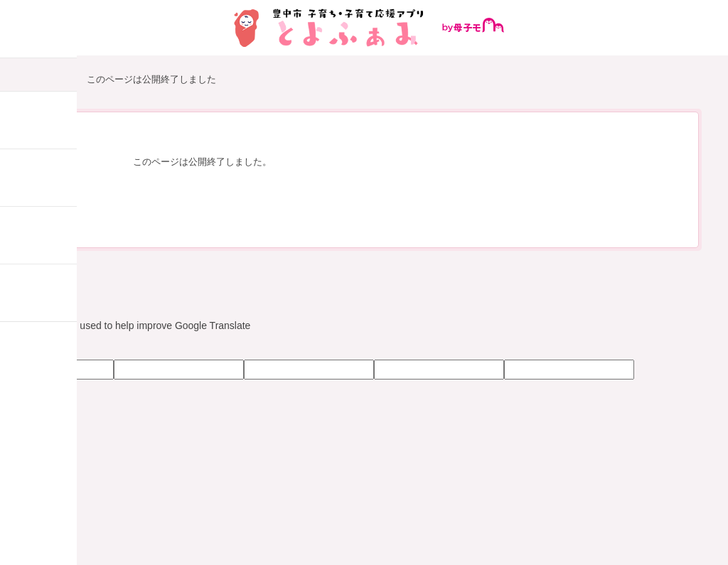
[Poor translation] (52, 348)
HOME (51, 80)
